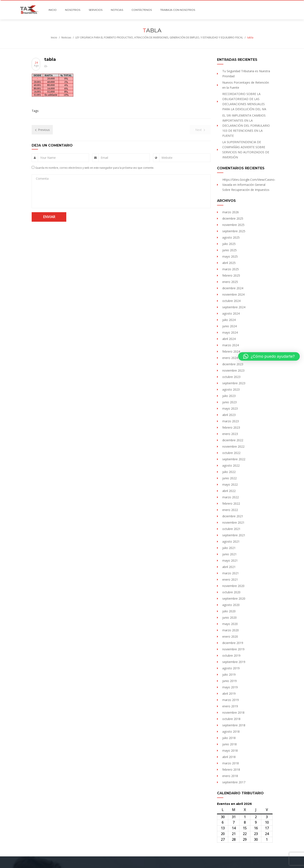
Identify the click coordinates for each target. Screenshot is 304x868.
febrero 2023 (231, 427)
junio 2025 (229, 250)
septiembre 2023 (234, 383)
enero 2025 (230, 282)
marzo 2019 (231, 700)
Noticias (66, 37)
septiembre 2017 (234, 782)
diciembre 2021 (233, 516)
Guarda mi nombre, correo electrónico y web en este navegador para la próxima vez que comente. (95, 168)
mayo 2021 (230, 560)
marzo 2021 (231, 573)
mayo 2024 (230, 332)
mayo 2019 (230, 687)
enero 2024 (230, 358)
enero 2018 (230, 776)
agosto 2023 (231, 389)
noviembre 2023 (233, 370)
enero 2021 (230, 579)
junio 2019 (229, 681)
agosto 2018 (231, 731)
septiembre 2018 (234, 725)
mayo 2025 (230, 256)
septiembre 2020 (234, 598)
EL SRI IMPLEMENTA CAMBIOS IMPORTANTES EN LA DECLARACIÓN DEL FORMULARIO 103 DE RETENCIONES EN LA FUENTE (246, 126)
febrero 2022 (231, 503)
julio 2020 (229, 611)
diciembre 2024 (233, 288)
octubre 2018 (231, 719)
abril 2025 (229, 263)
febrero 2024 (231, 351)
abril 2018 (229, 757)
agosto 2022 (231, 465)
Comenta (42, 179)
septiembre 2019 (234, 662)
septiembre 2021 (234, 535)
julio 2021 (229, 548)
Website (167, 158)
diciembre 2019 (233, 643)
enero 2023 (230, 434)
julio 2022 (229, 472)
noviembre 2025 (233, 225)
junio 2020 (229, 617)
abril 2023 (229, 415)
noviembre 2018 (233, 712)
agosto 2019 (231, 668)
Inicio (54, 37)
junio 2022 (229, 478)
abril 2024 (229, 339)
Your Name (48, 158)
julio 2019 (229, 674)
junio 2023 (229, 402)
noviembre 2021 (233, 522)
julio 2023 (229, 396)
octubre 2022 (231, 453)
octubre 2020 (231, 592)
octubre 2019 (231, 655)
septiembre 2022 (234, 459)
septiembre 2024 (234, 307)
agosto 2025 (231, 237)
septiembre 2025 (234, 231)
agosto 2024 (231, 313)
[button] (269, 356)
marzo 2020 (231, 630)
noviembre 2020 (233, 586)
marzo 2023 (231, 421)
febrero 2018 (231, 770)
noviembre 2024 (233, 294)
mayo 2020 (230, 624)
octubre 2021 (231, 529)
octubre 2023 (231, 377)
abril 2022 (229, 491)
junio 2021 (229, 554)
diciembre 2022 (233, 440)
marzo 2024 (231, 345)
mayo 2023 (230, 408)
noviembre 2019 (233, 649)
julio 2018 (229, 738)
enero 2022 (230, 510)
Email (104, 158)
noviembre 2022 (233, 446)
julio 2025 (229, 244)
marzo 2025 (231, 269)
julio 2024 (229, 320)
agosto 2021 (231, 541)
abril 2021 (229, 567)
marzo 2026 (231, 212)
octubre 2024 (231, 301)
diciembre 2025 (233, 218)
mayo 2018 (230, 751)
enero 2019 (230, 706)
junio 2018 (229, 744)
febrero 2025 (231, 275)
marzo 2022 (231, 497)
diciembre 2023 (233, 364)
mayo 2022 (230, 484)
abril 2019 (229, 693)
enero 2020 (230, 636)
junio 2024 (229, 326)
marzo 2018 (231, 763)
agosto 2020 (231, 605)
